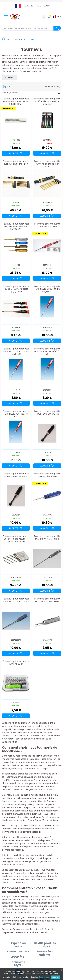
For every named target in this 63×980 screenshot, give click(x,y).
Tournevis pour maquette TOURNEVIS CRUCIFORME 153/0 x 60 (47, 289)
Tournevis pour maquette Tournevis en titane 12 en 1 (16, 163)
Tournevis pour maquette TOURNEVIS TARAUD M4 (47, 600)
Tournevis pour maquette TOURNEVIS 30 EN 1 (47, 225)
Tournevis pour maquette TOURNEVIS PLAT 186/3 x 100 (16, 414)
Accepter (55, 977)
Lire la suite (9, 78)
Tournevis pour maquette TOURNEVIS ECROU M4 (16, 475)
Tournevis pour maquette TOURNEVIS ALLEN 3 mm (47, 538)
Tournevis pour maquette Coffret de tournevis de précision (47, 101)
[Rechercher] (31, 28)
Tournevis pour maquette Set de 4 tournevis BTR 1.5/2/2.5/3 (16, 226)
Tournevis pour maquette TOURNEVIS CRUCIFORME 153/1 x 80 (16, 351)
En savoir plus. (44, 977)
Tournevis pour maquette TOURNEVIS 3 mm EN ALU (47, 475)
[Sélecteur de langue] (57, 17)
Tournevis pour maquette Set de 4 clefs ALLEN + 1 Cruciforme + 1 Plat (16, 539)
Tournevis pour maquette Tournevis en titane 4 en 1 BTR (47, 164)
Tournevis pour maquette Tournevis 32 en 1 (16, 663)
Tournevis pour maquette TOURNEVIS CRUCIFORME (16, 600)
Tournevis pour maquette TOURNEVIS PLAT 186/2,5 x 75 (47, 351)
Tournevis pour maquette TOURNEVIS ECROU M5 (47, 413)
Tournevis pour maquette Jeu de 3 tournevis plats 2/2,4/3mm (16, 289)
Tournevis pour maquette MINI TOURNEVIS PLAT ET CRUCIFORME (16, 101)
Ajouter (16, 153)
